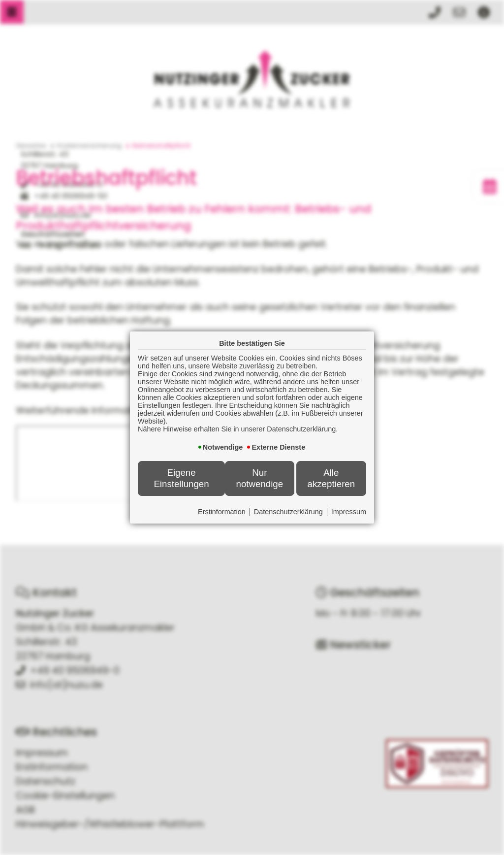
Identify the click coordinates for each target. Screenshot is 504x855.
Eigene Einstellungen (181, 478)
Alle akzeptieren (331, 478)
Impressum (349, 512)
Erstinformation (222, 512)
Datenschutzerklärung (288, 512)
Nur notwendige (260, 478)
